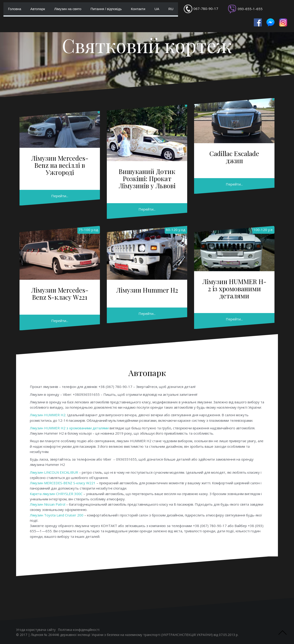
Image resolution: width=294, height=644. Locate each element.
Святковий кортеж (147, 45)
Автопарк (38, 9)
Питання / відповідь (106, 9)
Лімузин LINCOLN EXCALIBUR (54, 472)
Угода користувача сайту (36, 630)
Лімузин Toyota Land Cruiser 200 (57, 515)
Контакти (138, 9)
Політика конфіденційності (79, 630)
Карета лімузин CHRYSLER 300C (56, 494)
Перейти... (60, 196)
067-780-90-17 (206, 9)
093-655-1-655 (250, 9)
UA (157, 9)
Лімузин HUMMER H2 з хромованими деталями (69, 428)
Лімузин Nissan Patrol (48, 504)
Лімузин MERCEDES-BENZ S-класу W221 (63, 483)
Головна (15, 9)
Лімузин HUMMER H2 (48, 415)
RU (171, 9)
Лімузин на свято (68, 9)
